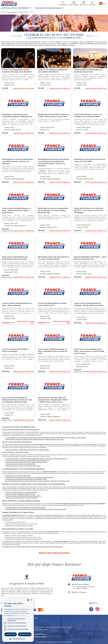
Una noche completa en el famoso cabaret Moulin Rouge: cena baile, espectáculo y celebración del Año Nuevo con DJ (37, 481)
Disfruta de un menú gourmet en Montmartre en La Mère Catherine (23, 496)
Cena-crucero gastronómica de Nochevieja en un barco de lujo (15, 258)
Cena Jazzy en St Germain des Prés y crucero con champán (21, 498)
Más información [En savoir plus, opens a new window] (21, 616)
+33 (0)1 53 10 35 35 (81, 588)
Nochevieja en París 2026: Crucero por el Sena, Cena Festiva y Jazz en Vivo (54, 115)
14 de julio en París (20, 547)
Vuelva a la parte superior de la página (54, 553)
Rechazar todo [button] (25, 634)
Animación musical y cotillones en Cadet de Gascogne (20, 494)
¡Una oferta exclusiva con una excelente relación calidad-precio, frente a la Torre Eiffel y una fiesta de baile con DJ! (36, 459)
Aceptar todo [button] (11, 634)
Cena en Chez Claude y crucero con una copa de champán (21, 492)
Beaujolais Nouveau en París (45, 547)
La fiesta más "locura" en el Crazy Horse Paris (18, 476)
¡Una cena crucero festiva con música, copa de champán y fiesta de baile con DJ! (27, 460)
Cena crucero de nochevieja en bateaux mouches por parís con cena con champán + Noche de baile (17, 400)
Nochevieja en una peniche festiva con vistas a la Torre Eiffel (90, 160)
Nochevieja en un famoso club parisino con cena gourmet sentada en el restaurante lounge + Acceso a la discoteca (54, 162)
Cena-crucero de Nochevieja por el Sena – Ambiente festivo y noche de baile (53, 351)
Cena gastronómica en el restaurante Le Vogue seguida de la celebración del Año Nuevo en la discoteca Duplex (36, 509)
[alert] (18, 620)
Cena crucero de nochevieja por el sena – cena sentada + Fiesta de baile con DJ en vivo (89, 351)
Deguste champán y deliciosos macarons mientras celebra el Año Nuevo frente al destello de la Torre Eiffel (34, 439)
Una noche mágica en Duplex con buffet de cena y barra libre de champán (25, 507)
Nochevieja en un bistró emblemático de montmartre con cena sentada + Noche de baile (53, 210)
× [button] (31, 600)
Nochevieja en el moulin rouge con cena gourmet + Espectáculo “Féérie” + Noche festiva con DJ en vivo (53, 400)
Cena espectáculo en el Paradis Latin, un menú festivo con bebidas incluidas (26, 479)
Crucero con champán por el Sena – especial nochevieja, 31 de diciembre (17, 71)
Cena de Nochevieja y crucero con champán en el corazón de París (88, 115)
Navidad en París (58, 547)
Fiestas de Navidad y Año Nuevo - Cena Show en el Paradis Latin (90, 258)
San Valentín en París (8, 547)
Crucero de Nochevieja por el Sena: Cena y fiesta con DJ (52, 304)
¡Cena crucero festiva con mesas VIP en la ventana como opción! (23, 466)
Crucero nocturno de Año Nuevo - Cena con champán (16, 350)
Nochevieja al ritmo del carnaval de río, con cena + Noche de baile (54, 258)
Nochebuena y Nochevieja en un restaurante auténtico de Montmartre (17, 115)
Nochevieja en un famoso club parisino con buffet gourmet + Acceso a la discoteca (18, 161)
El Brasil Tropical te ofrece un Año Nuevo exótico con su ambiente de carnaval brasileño (29, 477)
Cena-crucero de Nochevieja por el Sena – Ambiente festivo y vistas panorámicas (16, 210)
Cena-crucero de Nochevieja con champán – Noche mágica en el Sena (89, 304)
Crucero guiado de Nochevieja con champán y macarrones (88, 71)
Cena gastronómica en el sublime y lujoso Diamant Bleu (21, 464)
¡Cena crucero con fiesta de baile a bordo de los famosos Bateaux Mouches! (26, 462)
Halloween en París (31, 547)
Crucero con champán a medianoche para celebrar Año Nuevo (53, 71)
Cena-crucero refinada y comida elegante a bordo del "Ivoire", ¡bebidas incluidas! (27, 450)
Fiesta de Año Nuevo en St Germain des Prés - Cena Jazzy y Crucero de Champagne (89, 210)
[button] (18, 639)
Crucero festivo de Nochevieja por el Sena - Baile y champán (17, 304)
